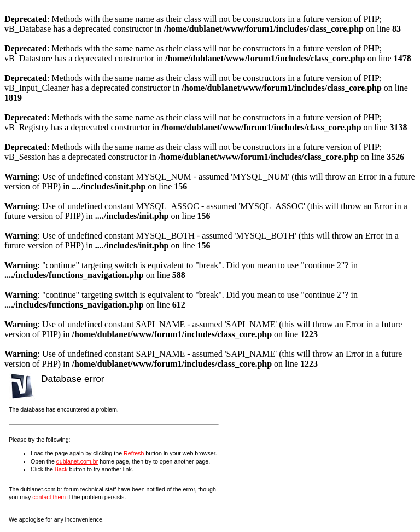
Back (61, 469)
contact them (49, 497)
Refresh (134, 453)
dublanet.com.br (77, 461)
